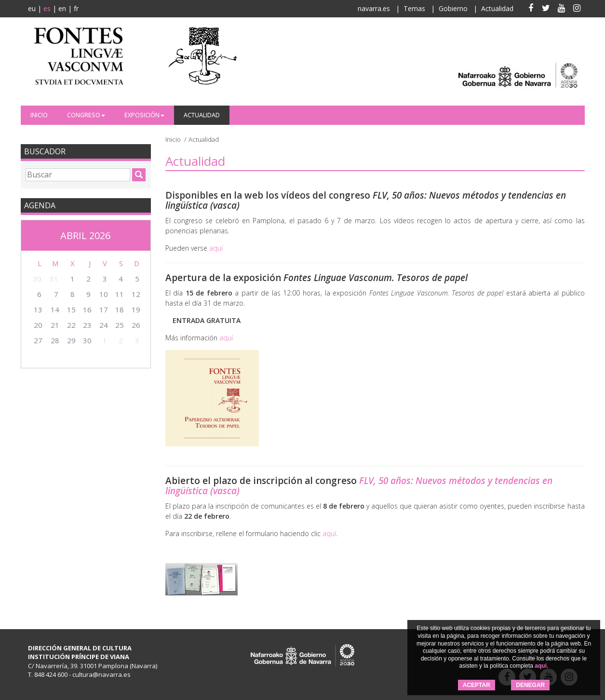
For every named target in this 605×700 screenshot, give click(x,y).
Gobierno (453, 8)
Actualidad (497, 8)
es (47, 8)
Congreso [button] (86, 115)
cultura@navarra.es (101, 674)
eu (32, 8)
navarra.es (374, 8)
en (62, 8)
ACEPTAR (477, 685)
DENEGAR (530, 685)
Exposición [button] (144, 115)
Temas (414, 8)
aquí (541, 666)
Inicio (39, 115)
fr (76, 8)
